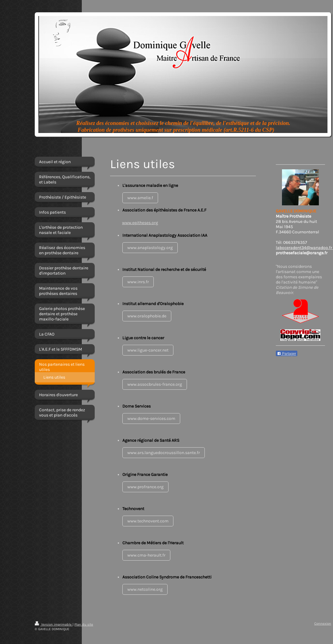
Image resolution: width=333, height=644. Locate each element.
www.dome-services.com (151, 419)
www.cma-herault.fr (146, 555)
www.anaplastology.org (150, 248)
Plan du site (84, 624)
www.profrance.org (145, 487)
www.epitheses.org (140, 223)
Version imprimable (54, 624)
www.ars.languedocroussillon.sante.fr (164, 453)
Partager (287, 354)
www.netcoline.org (145, 589)
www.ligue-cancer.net (148, 350)
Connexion (323, 624)
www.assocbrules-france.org (155, 384)
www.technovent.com (148, 521)
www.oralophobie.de (147, 316)
